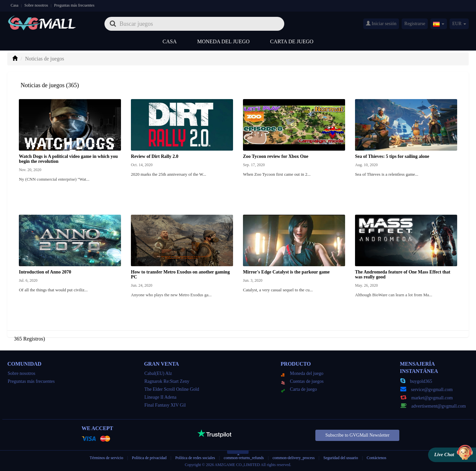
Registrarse (415, 24)
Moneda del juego (224, 41)
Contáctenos (376, 458)
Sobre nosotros (36, 5)
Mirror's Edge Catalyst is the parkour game (286, 272)
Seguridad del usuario (341, 458)
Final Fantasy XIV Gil (165, 405)
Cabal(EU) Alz (158, 373)
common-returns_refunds (244, 458)
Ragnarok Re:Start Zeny (167, 381)
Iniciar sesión (381, 23)
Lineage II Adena (160, 397)
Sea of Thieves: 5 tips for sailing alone (392, 156)
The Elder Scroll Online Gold (172, 389)
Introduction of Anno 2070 (45, 272)
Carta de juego (292, 41)
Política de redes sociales (195, 458)
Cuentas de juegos (302, 381)
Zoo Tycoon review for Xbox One (276, 156)
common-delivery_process (294, 458)
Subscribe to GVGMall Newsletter (357, 435)
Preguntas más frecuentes (74, 5)
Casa (14, 5)
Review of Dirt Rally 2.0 (155, 156)
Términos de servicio (106, 458)
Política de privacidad (150, 458)
